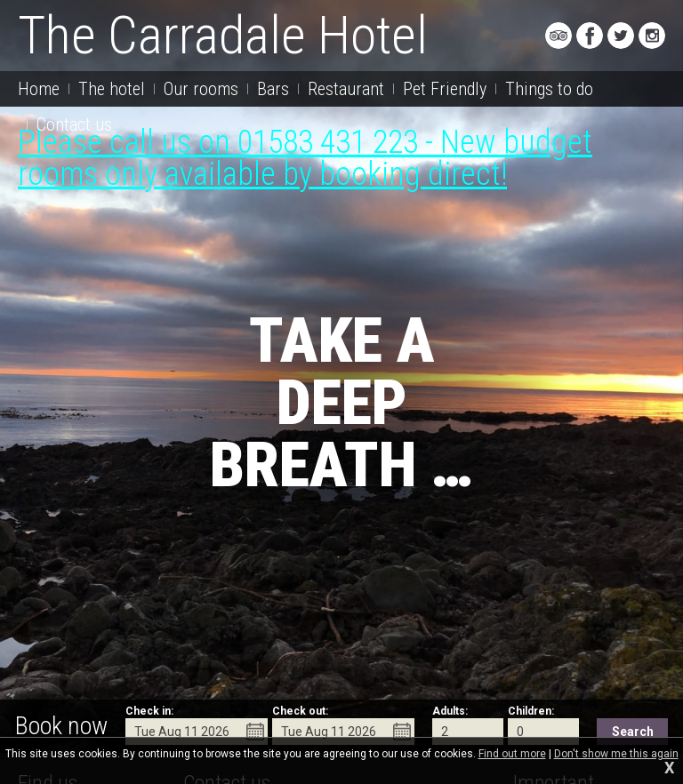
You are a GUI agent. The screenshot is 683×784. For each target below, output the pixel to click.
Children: (531, 711)
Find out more (512, 754)
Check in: (149, 711)
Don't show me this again (616, 754)
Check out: (300, 711)
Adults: (450, 711)
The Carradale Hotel (223, 35)
